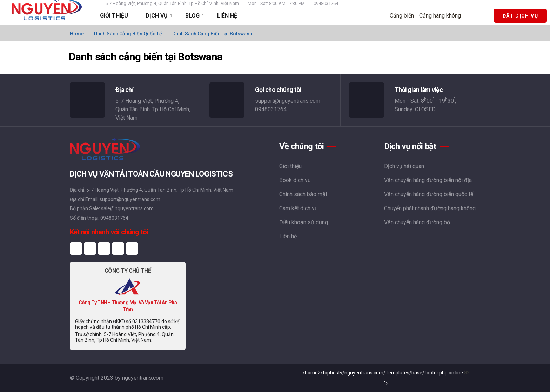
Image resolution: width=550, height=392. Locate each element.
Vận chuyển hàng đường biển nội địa (428, 180)
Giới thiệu (290, 166)
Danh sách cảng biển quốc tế (128, 34)
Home (77, 34)
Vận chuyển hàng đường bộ (417, 222)
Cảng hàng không (440, 16)
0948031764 (326, 3)
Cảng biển (402, 16)
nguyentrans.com (143, 378)
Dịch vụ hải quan (404, 166)
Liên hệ (288, 236)
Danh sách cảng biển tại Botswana (212, 34)
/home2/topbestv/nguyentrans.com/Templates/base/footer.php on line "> (386, 378)
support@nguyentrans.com (288, 101)
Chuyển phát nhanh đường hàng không (430, 208)
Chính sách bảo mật (303, 194)
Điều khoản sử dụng (304, 222)
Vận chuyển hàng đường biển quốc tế (429, 194)
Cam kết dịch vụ (299, 208)
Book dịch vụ (295, 180)
